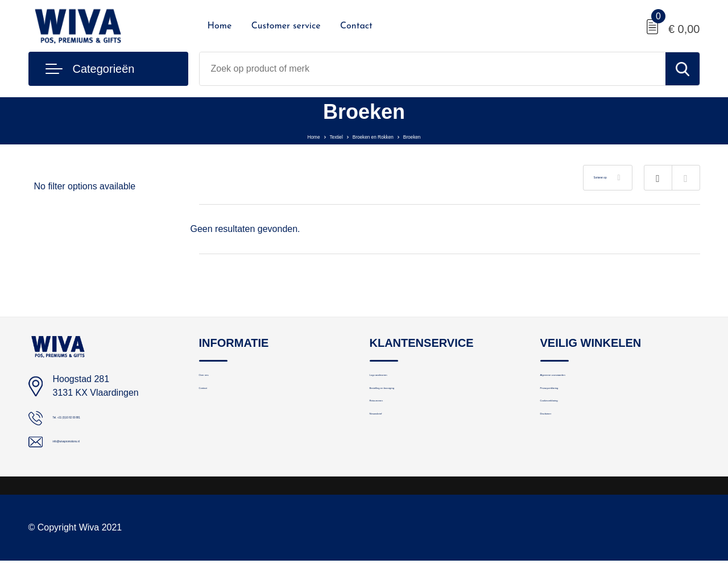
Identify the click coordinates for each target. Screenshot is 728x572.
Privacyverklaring (573, 405)
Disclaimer (560, 454)
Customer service (286, 26)
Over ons (216, 381)
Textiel (317, 136)
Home (220, 26)
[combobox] (433, 69)
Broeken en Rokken (377, 136)
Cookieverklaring (572, 430)
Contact (356, 26)
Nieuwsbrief (392, 454)
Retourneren (393, 430)
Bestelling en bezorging (414, 405)
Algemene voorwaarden (585, 381)
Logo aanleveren (402, 381)
